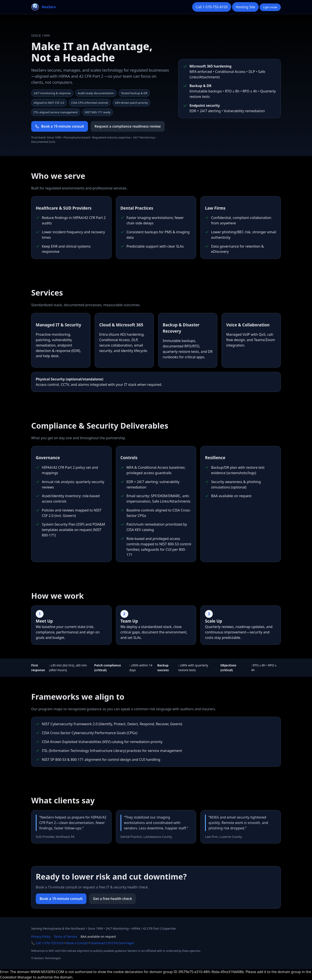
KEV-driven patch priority (132, 103)
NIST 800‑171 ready (98, 112)
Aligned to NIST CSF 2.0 (49, 103)
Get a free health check (112, 899)
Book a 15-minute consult (61, 899)
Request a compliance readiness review (128, 126)
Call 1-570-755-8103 (50, 943)
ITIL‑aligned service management (56, 112)
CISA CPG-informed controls (90, 103)
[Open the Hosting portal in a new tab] (245, 7)
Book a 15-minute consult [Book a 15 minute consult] (60, 126)
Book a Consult (77, 943)
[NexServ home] (44, 7)
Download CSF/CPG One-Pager (112, 943)
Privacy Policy (41, 936)
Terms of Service (65, 936)
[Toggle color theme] (270, 7)
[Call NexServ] (212, 7)
